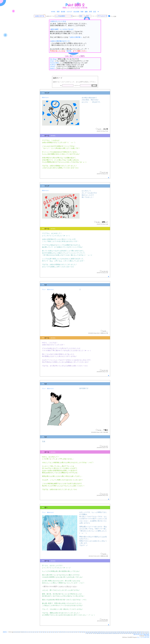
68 (138, 632)
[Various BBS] (54, 63)
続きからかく (46, 97)
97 (131, 633)
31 (66, 632)
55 (113, 632)
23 (50, 632)
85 (108, 633)
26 (56, 632)
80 (98, 633)
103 (145, 633)
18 (41, 632)
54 (111, 632)
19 (43, 632)
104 (148, 633)
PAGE (10, 632)
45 (93, 632)
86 (110, 633)
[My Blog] (53, 59)
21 (47, 632)
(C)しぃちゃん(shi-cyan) (143, 637)
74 (87, 633)
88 (114, 633)
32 (68, 632)
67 (136, 632)
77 (92, 633)
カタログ (69, 12)
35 (74, 632)
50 (103, 632)
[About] (52, 67)
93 (124, 633)
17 (39, 632)
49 (101, 632)
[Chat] (52, 61)
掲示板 (69, 51)
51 (105, 632)
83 (104, 633)
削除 (82, 12)
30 (64, 632)
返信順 (63, 12)
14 (33, 632)
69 (140, 632)
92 (122, 633)
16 (37, 632)
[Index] (52, 68)
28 (60, 632)
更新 (58, 12)
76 (90, 633)
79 (96, 633)
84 (106, 633)
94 (126, 633)
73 (148, 632)
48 (99, 632)
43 (90, 632)
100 (138, 633)
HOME (53, 12)
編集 (86, 12)
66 (134, 632)
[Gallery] (53, 65)
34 (72, 632)
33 (70, 632)
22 (48, 632)
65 (132, 632)
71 (144, 632)
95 (128, 633)
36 (76, 632)
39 (82, 632)
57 (117, 632)
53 (109, 632)
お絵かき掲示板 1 (76, 37)
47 (97, 632)
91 (120, 633)
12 (29, 632)
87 (112, 633)
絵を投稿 (76, 12)
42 (88, 632)
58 (119, 632)
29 (62, 632)
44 (91, 632)
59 (121, 632)
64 (131, 632)
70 (142, 632)
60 (123, 632)
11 (27, 632)
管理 (90, 12)
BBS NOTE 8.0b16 (138, 635)
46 (95, 632)
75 (88, 633)
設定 (95, 12)
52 (107, 632)
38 (80, 632)
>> (6, 632)
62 (127, 632)
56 (115, 632)
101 (140, 633)
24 (52, 632)
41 (86, 632)
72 (146, 632)
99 (135, 633)
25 (54, 632)
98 (133, 633)
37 (78, 632)
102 (143, 633)
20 (45, 632)
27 (58, 632)
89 (116, 633)
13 (31, 632)
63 (129, 632)
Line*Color (146, 635)
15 (35, 632)
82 (102, 633)
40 (84, 632)
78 (94, 633)
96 (129, 633)
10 (25, 632)
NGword (147, 636)
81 (100, 633)
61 (125, 632)
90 (118, 633)
